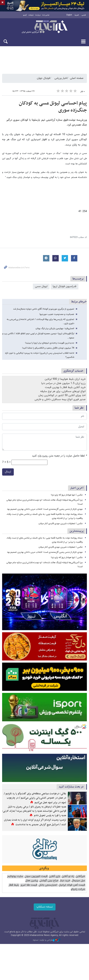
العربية (77, 15)
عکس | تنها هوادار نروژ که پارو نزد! (67, 495)
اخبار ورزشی (61, 78)
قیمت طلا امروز (29, 885)
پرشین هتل (32, 881)
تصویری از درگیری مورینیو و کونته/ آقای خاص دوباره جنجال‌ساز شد (44, 309)
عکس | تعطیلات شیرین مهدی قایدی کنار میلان (61, 524)
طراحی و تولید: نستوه (47, 940)
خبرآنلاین (44, 27)
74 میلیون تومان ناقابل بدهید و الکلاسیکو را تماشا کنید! (48, 348)
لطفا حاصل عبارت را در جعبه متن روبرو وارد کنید (59, 456)
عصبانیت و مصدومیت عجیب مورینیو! (57, 314)
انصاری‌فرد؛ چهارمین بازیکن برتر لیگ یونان (55, 329)
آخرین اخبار (77, 488)
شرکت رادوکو (78, 889)
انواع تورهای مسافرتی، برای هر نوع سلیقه (63, 391)
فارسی (84, 15)
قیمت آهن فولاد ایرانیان (72, 885)
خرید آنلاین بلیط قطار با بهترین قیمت (65, 387)
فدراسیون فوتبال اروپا (65, 286)
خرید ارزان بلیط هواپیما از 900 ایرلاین (65, 379)
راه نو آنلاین (68, 876)
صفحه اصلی (77, 78)
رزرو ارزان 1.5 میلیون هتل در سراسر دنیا (63, 383)
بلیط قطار (14, 885)
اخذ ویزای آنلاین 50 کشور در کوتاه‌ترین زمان (62, 395)
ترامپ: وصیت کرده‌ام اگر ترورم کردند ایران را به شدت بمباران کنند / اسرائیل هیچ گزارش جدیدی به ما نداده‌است (35, 822)
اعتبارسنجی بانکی (48, 885)
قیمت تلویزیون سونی (36, 876)
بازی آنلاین (54, 876)
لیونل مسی (41, 286)
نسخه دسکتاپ (45, 907)
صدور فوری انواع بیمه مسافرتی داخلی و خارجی (60, 399)
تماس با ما (46, 15)
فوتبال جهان (43, 78)
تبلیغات (31, 15)
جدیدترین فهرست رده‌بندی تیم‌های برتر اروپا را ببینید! (50, 343)
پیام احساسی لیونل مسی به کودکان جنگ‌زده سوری (53, 107)
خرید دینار (65, 881)
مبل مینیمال (78, 881)
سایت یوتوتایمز (15, 876)
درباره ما (38, 15)
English (69, 15)
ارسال (8, 472)
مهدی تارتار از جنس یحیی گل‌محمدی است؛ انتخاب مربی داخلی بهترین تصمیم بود (45, 509)
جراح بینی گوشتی (49, 881)
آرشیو (25, 15)
